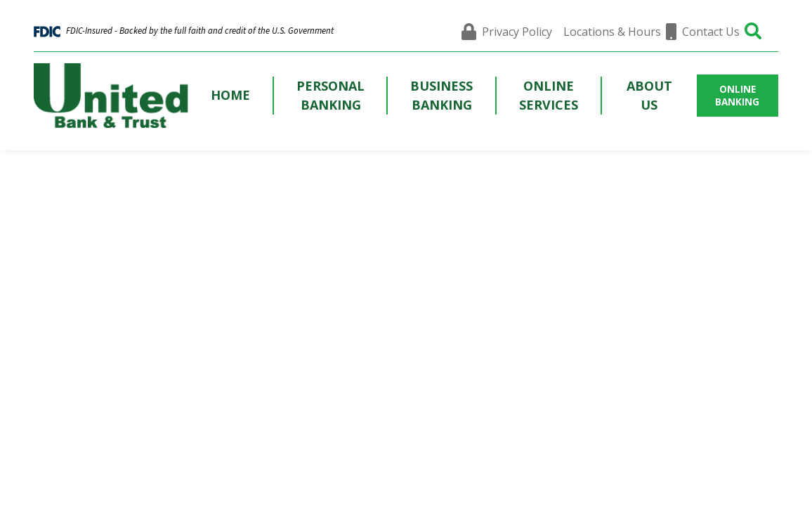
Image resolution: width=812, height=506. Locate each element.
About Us (649, 95)
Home (230, 95)
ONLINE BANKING (737, 96)
